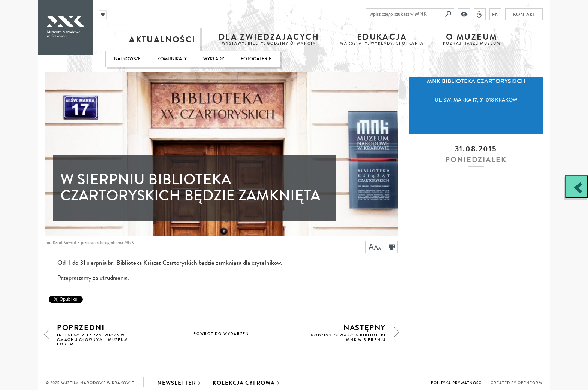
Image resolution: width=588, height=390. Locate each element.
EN (495, 14)
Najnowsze (127, 59)
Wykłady (214, 59)
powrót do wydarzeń (221, 334)
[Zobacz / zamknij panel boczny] (577, 187)
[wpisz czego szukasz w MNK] (404, 14)
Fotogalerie (256, 59)
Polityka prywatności (457, 383)
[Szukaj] (448, 14)
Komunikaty (172, 59)
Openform (530, 383)
